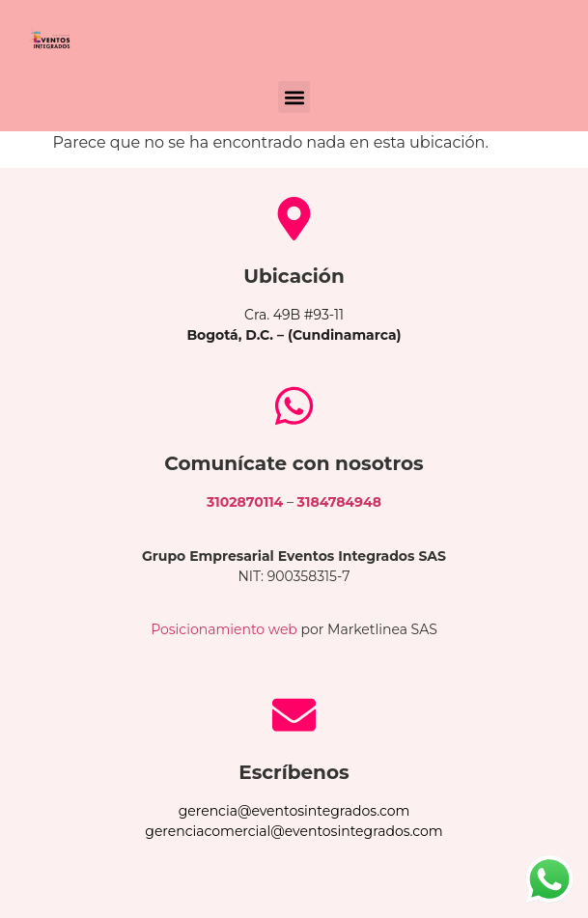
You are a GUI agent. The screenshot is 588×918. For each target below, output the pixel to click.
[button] (294, 97)
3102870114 (245, 502)
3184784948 (339, 502)
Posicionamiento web (224, 629)
